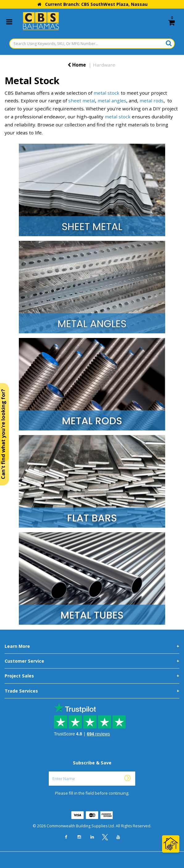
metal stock (107, 93)
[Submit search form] (169, 43)
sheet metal (82, 101)
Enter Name (94, 771)
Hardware (104, 65)
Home (77, 65)
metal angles (112, 101)
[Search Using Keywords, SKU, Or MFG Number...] (92, 44)
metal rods (152, 101)
